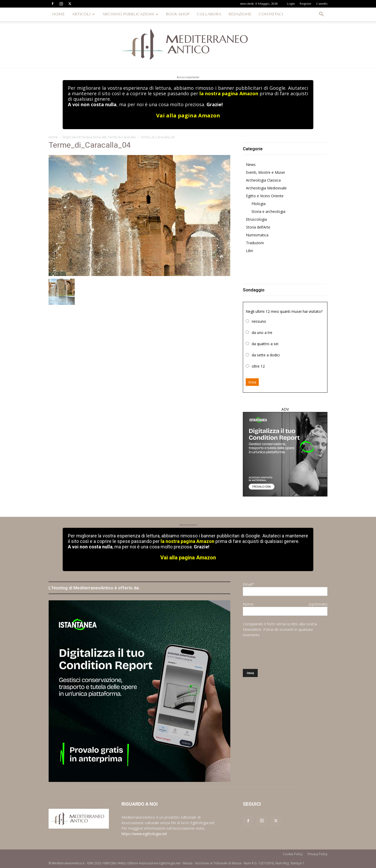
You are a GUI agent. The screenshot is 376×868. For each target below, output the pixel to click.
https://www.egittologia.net (144, 834)
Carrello (322, 4)
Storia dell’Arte (258, 227)
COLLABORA (209, 14)
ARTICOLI (83, 14)
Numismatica (257, 235)
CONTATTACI (271, 14)
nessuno (259, 321)
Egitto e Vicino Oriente (265, 196)
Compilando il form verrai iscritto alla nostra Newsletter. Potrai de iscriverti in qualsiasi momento (280, 629)
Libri (249, 251)
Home (53, 137)
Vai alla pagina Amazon (188, 115)
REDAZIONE (240, 14)
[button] (321, 15)
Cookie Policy (293, 854)
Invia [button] (252, 382)
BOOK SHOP (178, 14)
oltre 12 (258, 366)
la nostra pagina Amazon (229, 93)
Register (305, 4)
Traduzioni (255, 243)
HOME (58, 14)
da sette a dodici (266, 355)
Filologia (258, 204)
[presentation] (283, 653)
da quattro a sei (265, 344)
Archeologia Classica (263, 180)
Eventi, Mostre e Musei (265, 172)
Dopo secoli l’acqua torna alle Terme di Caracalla (99, 137)
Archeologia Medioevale (266, 188)
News (251, 164)
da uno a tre (262, 333)
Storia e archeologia (268, 211)
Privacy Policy (318, 854)
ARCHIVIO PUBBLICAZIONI (130, 14)
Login (291, 4)
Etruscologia (256, 219)
